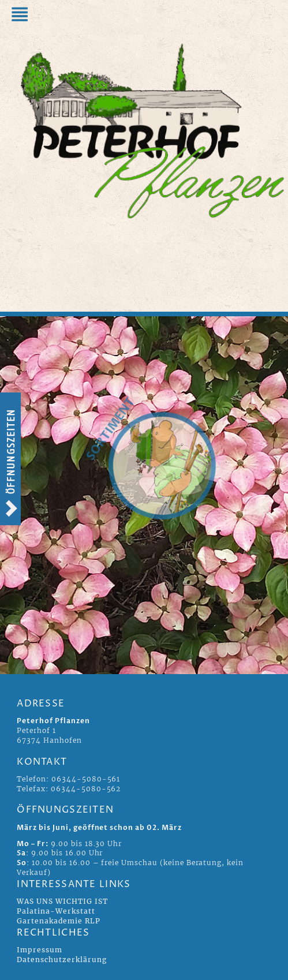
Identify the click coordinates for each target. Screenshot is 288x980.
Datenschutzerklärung (61, 960)
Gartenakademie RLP (58, 921)
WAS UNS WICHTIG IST (62, 901)
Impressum (40, 950)
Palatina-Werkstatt (56, 911)
